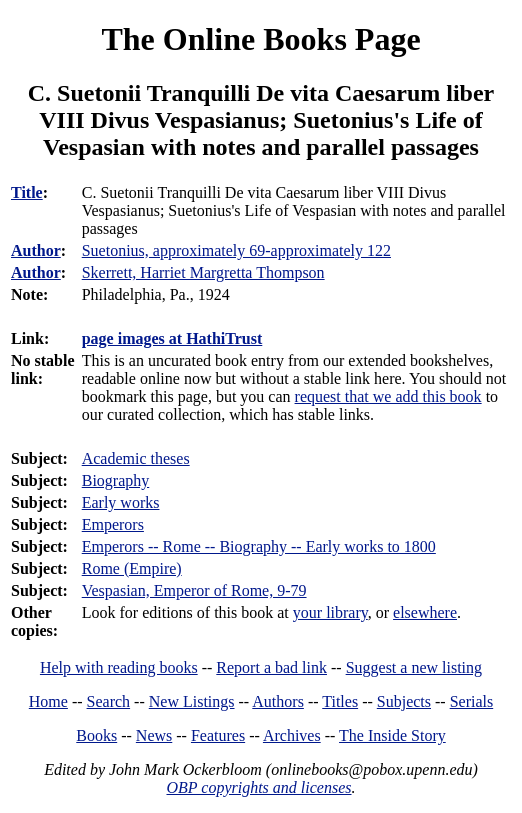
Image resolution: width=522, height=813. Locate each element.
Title (27, 192)
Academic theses (136, 458)
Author (36, 250)
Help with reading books (119, 667)
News (154, 735)
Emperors (113, 524)
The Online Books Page (260, 39)
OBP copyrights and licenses (258, 787)
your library (330, 612)
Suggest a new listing (414, 667)
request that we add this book (388, 396)
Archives (292, 735)
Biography (116, 480)
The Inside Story (392, 735)
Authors (278, 701)
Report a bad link (271, 667)
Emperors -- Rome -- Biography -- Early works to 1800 (259, 546)
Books (96, 735)
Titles (340, 701)
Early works (121, 502)
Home (48, 701)
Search (109, 701)
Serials (472, 701)
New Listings (192, 701)
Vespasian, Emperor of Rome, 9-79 (194, 590)
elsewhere (425, 612)
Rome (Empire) (132, 568)
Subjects (404, 701)
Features (218, 735)
